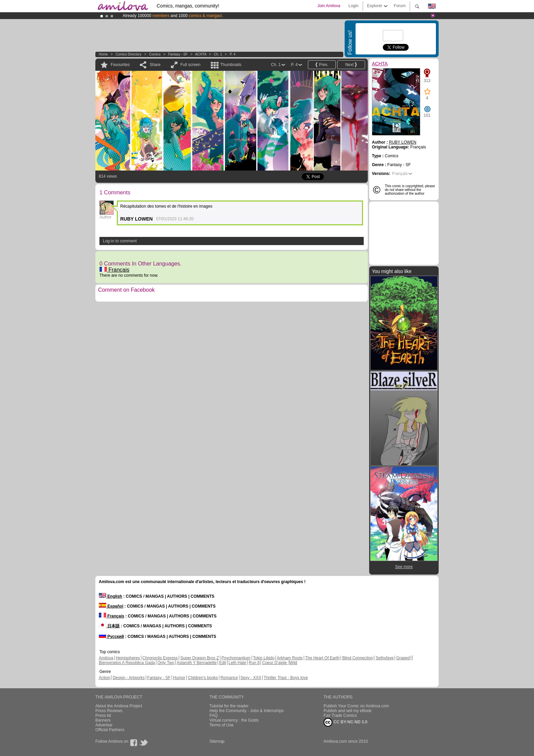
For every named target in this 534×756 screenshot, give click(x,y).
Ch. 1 (218, 54)
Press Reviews (109, 711)
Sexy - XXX (251, 678)
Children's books (203, 678)
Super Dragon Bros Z (199, 658)
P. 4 (232, 54)
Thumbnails (231, 65)
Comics (155, 54)
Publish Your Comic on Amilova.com (356, 706)
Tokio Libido (264, 658)
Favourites (120, 65)
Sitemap (217, 741)
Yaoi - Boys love (293, 678)
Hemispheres (128, 658)
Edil (223, 663)
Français (114, 270)
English (111, 596)
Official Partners (110, 730)
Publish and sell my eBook (348, 711)
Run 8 (254, 663)
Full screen (191, 65)
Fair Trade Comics (340, 715)
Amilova (106, 658)
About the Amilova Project (119, 706)
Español (111, 606)
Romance (229, 678)
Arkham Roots (290, 658)
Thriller (270, 678)
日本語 (109, 626)
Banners (103, 720)
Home (103, 54)
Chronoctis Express (160, 658)
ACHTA (201, 54)
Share (155, 65)
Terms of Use (222, 725)
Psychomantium (236, 658)
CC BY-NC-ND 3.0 (345, 722)
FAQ (214, 715)
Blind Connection (358, 658)
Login (353, 6)
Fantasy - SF (178, 54)
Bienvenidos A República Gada (127, 663)
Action (104, 678)
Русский (111, 637)
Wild (293, 663)
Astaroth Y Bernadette (197, 663)
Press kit (103, 715)
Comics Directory (128, 54)
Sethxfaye (385, 658)
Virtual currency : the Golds (234, 720)
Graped (403, 658)
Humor (179, 678)
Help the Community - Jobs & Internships (247, 711)
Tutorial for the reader (229, 706)
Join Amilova (329, 6)
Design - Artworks (129, 678)
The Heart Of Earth (322, 658)
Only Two (166, 663)
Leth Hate (237, 663)
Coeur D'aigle (275, 663)
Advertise (104, 725)
